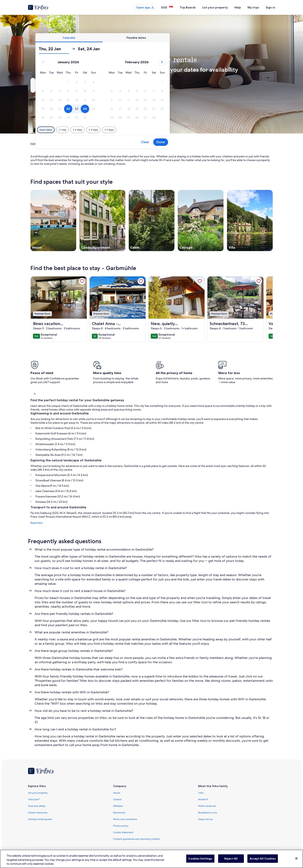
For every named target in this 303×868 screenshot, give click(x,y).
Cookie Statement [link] (123, 832)
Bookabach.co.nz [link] (208, 813)
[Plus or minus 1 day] (133, 130)
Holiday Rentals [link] (50, 144)
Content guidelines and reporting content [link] (136, 839)
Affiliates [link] (118, 806)
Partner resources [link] (38, 813)
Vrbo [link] (201, 793)
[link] (82, 281)
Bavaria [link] (80, 144)
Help (238, 7)
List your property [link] (38, 793)
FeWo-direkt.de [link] (207, 806)
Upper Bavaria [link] (96, 144)
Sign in (270, 7)
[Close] (296, 862)
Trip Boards (188, 7)
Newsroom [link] (119, 813)
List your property (215, 7)
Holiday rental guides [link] (40, 819)
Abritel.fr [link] (203, 799)
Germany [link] (67, 144)
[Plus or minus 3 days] (164, 130)
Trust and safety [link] (37, 806)
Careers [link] (117, 799)
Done (232, 142)
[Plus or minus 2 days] (148, 130)
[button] (139, 82)
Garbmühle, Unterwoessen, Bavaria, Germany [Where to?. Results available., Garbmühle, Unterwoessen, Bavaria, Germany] (73, 87)
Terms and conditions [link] (125, 819)
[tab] (140, 38)
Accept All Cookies (263, 862)
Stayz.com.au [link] (205, 819)
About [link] (117, 793)
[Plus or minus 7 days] (180, 130)
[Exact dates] (117, 130)
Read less (36, 523)
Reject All (231, 862)
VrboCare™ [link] (34, 799)
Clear (216, 142)
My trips (253, 7)
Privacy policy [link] (121, 826)
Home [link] (34, 144)
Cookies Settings (200, 862)
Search (262, 85)
